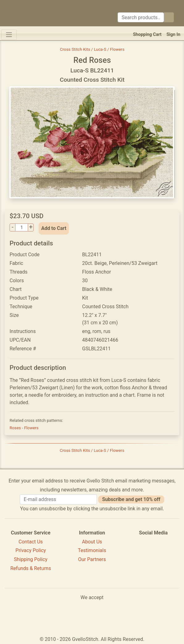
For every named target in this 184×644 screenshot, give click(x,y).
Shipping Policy (31, 559)
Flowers (31, 428)
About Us (92, 542)
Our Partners (92, 559)
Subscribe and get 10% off (131, 499)
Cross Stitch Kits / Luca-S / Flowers (92, 49)
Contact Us (31, 542)
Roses (16, 428)
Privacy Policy (31, 550)
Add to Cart (54, 228)
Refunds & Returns (31, 568)
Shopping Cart (147, 35)
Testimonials (92, 550)
